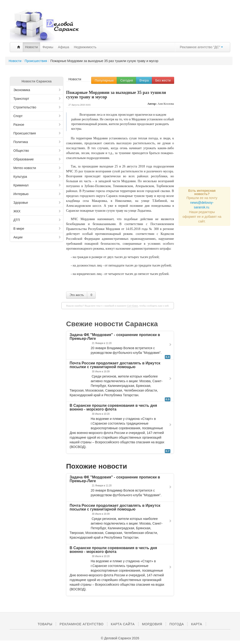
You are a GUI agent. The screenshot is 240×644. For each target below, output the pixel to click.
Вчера (144, 80)
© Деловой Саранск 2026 (120, 638)
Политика (37, 142)
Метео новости (37, 168)
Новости (31, 47)
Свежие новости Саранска (112, 324)
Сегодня (127, 80)
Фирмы (48, 47)
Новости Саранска (37, 81)
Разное (37, 125)
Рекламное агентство (81, 624)
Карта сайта (123, 624)
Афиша (64, 47)
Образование (37, 159)
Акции (37, 237)
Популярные (104, 80)
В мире (37, 229)
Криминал (37, 185)
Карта (197, 624)
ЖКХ (37, 211)
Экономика (37, 90)
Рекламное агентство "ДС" (201, 47)
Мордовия (152, 624)
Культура (37, 177)
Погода (177, 624)
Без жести (163, 80)
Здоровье (37, 203)
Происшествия (37, 133)
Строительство (37, 107)
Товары (45, 624)
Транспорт (37, 99)
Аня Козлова (166, 104)
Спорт (37, 116)
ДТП (37, 220)
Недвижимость (85, 47)
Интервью (37, 194)
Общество (37, 151)
